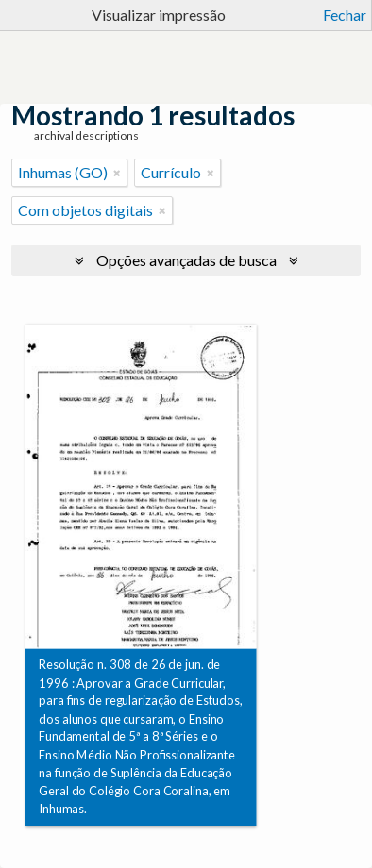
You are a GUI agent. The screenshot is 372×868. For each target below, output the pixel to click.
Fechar (345, 15)
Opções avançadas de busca (186, 260)
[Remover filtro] (117, 173)
